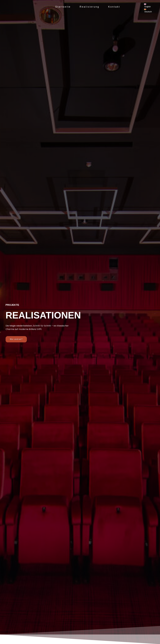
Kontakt (115, 7)
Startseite (62, 7)
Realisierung (89, 7)
